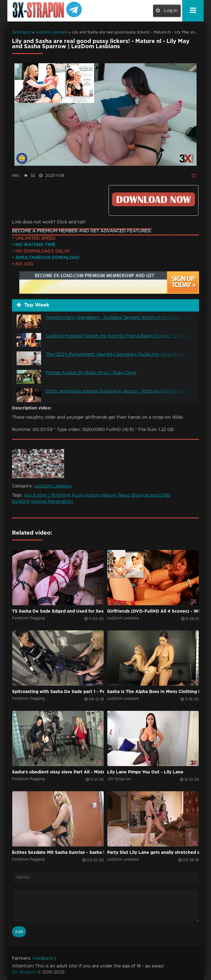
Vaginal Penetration (52, 502)
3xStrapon (21, 32)
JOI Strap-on (119, 779)
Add (19, 932)
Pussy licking (86, 495)
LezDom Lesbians (52, 32)
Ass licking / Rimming (47, 495)
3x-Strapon (24, 972)
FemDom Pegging (28, 618)
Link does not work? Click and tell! (49, 222)
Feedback (43, 959)
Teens (124, 495)
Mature (109, 495)
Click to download (153, 199)
